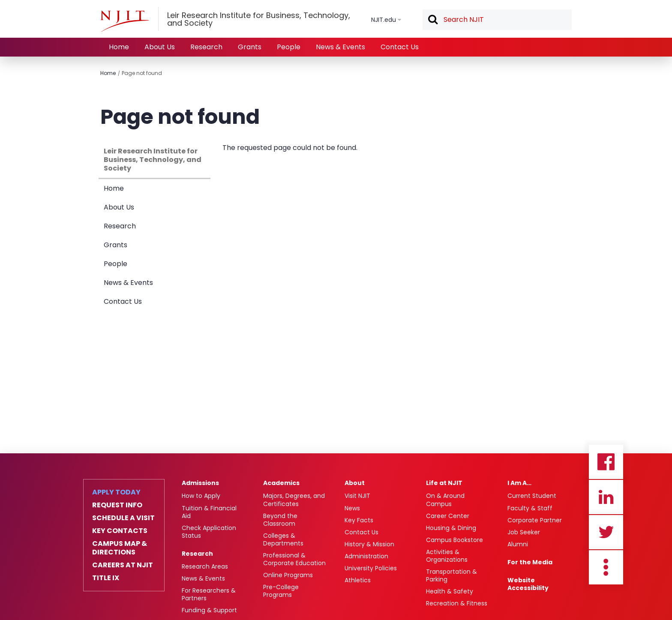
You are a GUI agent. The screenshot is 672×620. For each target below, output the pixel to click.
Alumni (518, 544)
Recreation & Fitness (457, 603)
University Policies (371, 568)
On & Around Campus (445, 500)
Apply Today (116, 492)
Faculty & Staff (530, 508)
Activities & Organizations (447, 556)
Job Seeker (524, 532)
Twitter (606, 532)
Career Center (448, 516)
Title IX (106, 578)
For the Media (530, 562)
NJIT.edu (384, 20)
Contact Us (400, 47)
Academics (281, 483)
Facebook (606, 462)
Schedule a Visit (123, 518)
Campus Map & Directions (120, 548)
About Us (160, 47)
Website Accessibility (528, 584)
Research (206, 47)
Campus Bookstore (454, 540)
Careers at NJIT (123, 565)
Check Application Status (209, 532)
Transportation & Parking (451, 575)
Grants (250, 47)
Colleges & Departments (283, 539)
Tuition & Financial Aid (209, 512)
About (355, 483)
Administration (366, 556)
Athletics (358, 580)
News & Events (340, 47)
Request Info (117, 505)
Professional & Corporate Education (294, 559)
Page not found (142, 73)
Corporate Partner (535, 520)
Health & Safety (450, 591)
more (606, 567)
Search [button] (432, 20)
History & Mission (369, 544)
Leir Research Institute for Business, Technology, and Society (153, 160)
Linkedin (606, 497)
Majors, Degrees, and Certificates (294, 500)
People (289, 47)
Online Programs (288, 575)
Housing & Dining (451, 528)
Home (119, 47)
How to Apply (201, 496)
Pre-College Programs (281, 591)
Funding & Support (209, 610)
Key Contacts (120, 531)
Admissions (200, 483)
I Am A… (519, 483)
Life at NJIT (444, 483)
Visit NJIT (357, 496)
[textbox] (497, 20)
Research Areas (205, 566)
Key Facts (359, 520)
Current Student (532, 496)
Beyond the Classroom (280, 520)
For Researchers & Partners (209, 594)
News (352, 508)
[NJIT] (125, 21)
